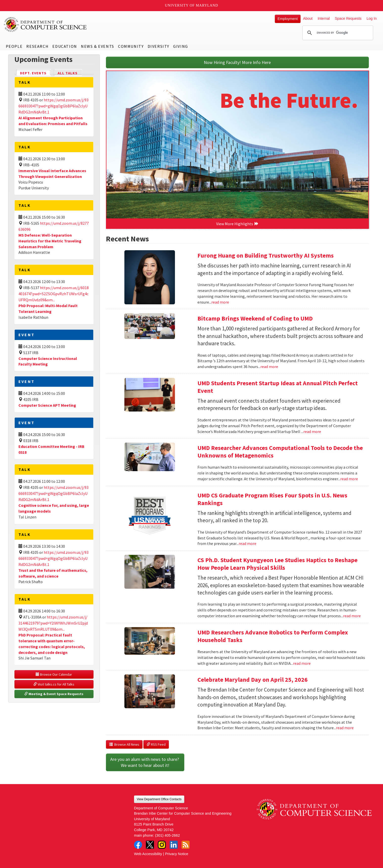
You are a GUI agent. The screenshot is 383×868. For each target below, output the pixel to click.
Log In (372, 18)
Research (37, 46)
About (308, 18)
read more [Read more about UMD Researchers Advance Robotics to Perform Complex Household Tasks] (302, 663)
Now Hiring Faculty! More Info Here (237, 62)
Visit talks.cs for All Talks (54, 684)
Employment (288, 19)
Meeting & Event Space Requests (54, 694)
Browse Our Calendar (54, 674)
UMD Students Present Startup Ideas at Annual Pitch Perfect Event (278, 387)
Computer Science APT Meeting (47, 405)
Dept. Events (35, 73)
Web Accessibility (148, 854)
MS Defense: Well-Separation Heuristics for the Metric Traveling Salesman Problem (50, 241)
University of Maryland (191, 5)
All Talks (68, 73)
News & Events (98, 46)
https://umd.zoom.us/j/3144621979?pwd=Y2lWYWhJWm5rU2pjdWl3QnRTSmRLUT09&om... (53, 623)
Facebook (138, 845)
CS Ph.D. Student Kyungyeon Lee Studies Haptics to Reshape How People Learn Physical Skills (277, 564)
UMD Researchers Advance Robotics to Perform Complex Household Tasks (273, 636)
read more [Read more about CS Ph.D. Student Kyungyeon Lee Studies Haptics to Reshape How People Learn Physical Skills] (352, 616)
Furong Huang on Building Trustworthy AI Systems (266, 255)
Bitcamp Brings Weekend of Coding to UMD (255, 318)
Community (131, 46)
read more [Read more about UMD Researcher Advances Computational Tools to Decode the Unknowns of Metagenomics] (349, 479)
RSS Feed (156, 744)
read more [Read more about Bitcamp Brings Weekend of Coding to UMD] (269, 367)
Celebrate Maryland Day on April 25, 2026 (253, 680)
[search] (337, 33)
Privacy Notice (177, 854)
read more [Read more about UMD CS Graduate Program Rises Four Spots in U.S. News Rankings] (247, 543)
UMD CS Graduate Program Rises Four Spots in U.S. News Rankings (272, 499)
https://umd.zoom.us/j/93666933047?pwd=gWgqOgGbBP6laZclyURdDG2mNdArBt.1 (53, 106)
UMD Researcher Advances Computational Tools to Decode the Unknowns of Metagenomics (280, 452)
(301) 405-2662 (167, 835)
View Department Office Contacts (159, 799)
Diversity (159, 46)
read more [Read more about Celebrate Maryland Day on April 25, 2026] (345, 728)
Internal (324, 18)
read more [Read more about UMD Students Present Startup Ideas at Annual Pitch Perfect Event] (312, 431)
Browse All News (124, 744)
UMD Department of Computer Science (46, 25)
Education (65, 46)
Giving (181, 46)
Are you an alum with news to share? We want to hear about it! (145, 762)
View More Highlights (237, 224)
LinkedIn (174, 845)
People (14, 46)
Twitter (150, 845)
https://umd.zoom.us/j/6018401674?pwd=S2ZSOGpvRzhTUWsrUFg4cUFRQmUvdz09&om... (54, 294)
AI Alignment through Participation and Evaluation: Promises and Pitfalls (53, 121)
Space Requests (348, 18)
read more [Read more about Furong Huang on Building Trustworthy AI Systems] (220, 302)
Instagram (162, 845)
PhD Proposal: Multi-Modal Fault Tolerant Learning (48, 309)
